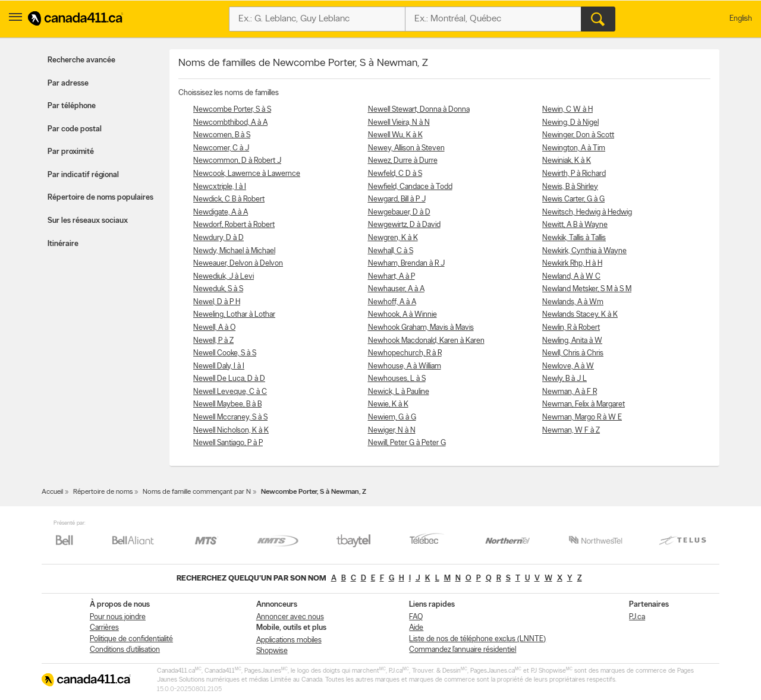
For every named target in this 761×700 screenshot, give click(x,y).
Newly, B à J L (565, 379)
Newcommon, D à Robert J (237, 161)
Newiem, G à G (392, 417)
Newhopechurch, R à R (405, 353)
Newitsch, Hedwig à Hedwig (587, 212)
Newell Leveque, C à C (230, 392)
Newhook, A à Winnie (402, 315)
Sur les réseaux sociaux (88, 221)
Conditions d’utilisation (125, 650)
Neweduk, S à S (218, 289)
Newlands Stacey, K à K (580, 315)
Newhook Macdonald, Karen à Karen (426, 341)
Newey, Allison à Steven (406, 148)
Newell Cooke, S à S (225, 353)
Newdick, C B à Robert (229, 199)
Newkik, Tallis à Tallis (574, 238)
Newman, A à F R (570, 392)
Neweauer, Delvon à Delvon (238, 264)
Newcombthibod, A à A (230, 123)
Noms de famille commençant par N (197, 492)
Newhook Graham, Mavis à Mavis (421, 328)
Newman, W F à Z (571, 431)
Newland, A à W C (571, 277)
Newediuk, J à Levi (224, 277)
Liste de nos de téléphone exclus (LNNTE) (477, 639)
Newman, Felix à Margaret (584, 404)
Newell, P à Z (213, 341)
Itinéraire (63, 244)
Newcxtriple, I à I (220, 187)
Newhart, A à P (391, 277)
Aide (416, 628)
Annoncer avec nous (290, 617)
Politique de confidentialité (131, 639)
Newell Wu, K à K (395, 135)
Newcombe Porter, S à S (232, 110)
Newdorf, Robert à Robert (234, 225)
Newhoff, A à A (392, 302)
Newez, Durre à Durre (403, 161)
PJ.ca (637, 617)
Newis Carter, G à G (573, 199)
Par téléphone (72, 106)
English (741, 19)
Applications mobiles (289, 640)
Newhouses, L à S (397, 379)
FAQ (416, 617)
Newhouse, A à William (405, 366)
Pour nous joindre (118, 617)
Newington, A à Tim (574, 148)
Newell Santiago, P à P (228, 443)
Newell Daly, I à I (219, 366)
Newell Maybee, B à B (227, 404)
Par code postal (75, 129)
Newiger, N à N (392, 431)
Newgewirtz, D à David (404, 225)
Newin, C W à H (567, 110)
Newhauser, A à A (396, 289)
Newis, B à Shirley (570, 187)
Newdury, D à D (218, 238)
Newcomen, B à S (222, 135)
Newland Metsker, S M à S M (587, 289)
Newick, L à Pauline (399, 392)
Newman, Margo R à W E (582, 417)
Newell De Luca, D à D (229, 379)
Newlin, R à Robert (571, 328)
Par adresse (68, 83)
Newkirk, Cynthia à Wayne (584, 251)
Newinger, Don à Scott (578, 135)
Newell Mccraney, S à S (230, 417)
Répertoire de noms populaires (100, 198)
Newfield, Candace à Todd (410, 187)
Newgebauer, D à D (399, 212)
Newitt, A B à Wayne (575, 225)
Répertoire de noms (103, 492)
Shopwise (272, 651)
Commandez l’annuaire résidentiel (463, 650)
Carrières (104, 628)
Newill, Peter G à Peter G (407, 443)
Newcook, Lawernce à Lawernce (247, 174)
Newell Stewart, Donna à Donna (419, 110)
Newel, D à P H (217, 302)
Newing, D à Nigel (570, 123)
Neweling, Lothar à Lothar (234, 315)
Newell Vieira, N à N (399, 123)
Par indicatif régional (83, 175)
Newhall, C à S (391, 251)
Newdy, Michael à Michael (234, 251)
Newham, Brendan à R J (406, 264)
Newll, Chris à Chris (573, 353)
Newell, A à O (214, 328)
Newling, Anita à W (572, 341)
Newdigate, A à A (221, 212)
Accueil (52, 492)
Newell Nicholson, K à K (231, 431)
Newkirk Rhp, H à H (572, 264)
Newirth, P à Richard (574, 174)
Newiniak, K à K (567, 161)
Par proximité (71, 152)
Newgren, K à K (393, 238)
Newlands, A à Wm (573, 302)
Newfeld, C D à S (395, 174)
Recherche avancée (81, 60)
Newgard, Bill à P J (397, 199)
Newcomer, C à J (221, 148)
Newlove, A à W (568, 366)
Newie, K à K (388, 404)
